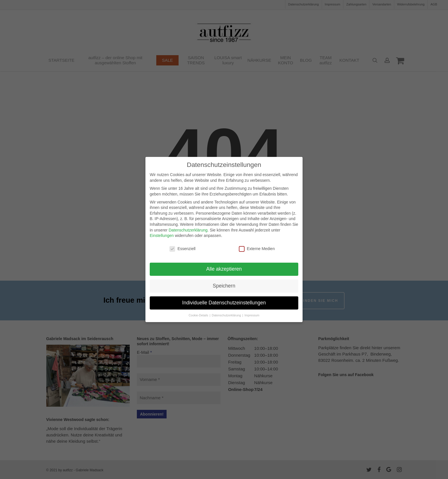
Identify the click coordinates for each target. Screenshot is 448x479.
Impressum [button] (252, 315)
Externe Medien (257, 249)
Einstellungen (162, 235)
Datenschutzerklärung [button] (227, 315)
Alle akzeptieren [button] (224, 269)
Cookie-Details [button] (199, 315)
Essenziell (182, 249)
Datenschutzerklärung (188, 230)
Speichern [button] (224, 286)
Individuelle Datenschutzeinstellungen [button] (224, 303)
